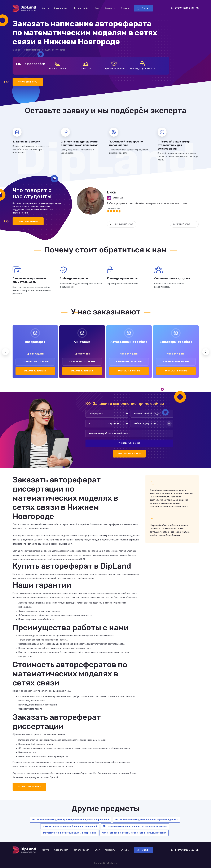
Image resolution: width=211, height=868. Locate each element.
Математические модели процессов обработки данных (146, 820)
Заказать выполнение (35, 371)
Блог (97, 8)
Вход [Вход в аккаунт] (142, 8)
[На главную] (24, 8)
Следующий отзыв (184, 224)
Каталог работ (82, 8)
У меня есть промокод (129, 443)
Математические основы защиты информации (69, 833)
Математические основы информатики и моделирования (134, 833)
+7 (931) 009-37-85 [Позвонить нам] (185, 8)
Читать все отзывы (28, 221)
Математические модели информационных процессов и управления (70, 820)
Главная (16, 50)
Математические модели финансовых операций (70, 826)
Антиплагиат (61, 8)
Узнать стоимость (28, 82)
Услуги (45, 8)
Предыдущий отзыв (122, 224)
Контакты (110, 8)
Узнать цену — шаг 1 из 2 (129, 454)
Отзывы (125, 8)
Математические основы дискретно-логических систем (135, 826)
